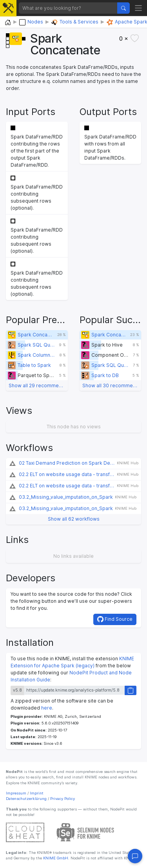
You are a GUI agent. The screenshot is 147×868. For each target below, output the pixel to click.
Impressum (16, 793)
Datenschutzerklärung (26, 799)
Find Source (115, 619)
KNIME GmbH (55, 858)
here (47, 708)
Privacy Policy (63, 799)
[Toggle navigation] (139, 8)
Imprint (37, 793)
